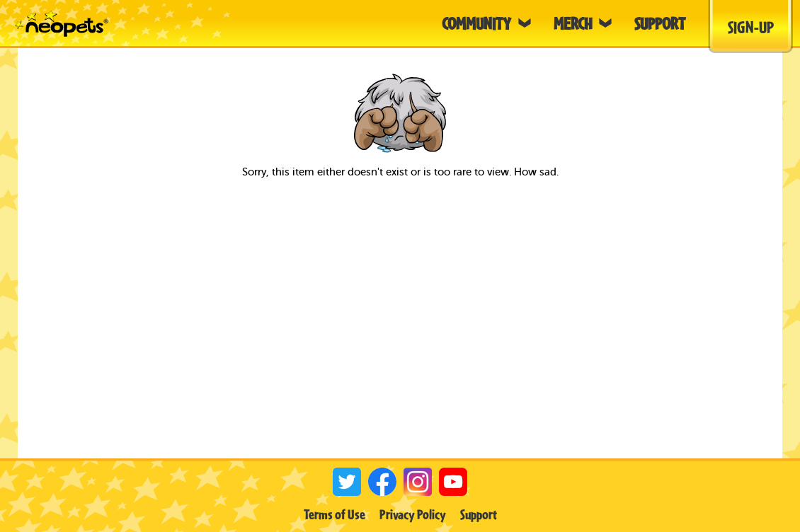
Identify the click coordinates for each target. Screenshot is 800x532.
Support (479, 514)
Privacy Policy (413, 514)
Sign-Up (751, 27)
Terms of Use (335, 514)
